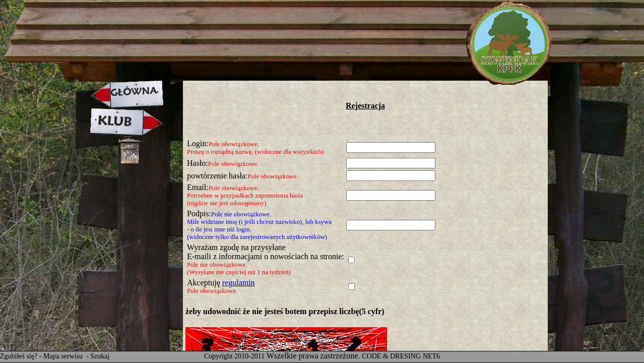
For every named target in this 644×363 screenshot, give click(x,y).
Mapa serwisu (64, 356)
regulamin (239, 283)
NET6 (431, 356)
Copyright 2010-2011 (234, 356)
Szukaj (100, 356)
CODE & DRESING (391, 356)
